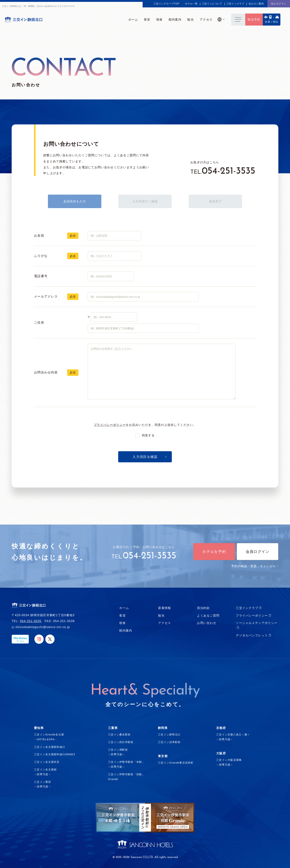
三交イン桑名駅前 (119, 735)
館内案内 (126, 630)
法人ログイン (279, 4)
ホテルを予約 (214, 552)
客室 (123, 615)
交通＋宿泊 (272, 22)
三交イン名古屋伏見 (47, 762)
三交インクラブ (236, 4)
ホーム (124, 608)
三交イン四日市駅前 (121, 742)
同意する (148, 435)
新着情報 (165, 608)
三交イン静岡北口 (169, 735)
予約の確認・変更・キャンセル (255, 566)
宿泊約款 (203, 608)
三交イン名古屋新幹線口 (50, 747)
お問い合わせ (207, 623)
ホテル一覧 (191, 4)
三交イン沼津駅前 (169, 742)
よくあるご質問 (208, 615)
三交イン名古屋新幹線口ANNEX (55, 754)
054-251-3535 (229, 171)
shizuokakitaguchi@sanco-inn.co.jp (43, 627)
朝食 (123, 623)
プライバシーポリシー (110, 425)
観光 (161, 615)
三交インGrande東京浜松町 (176, 763)
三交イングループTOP (166, 4)
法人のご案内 (256, 4)
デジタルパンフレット (252, 635)
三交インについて (212, 4)
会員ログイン (258, 552)
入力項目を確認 (145, 457)
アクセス (165, 623)
